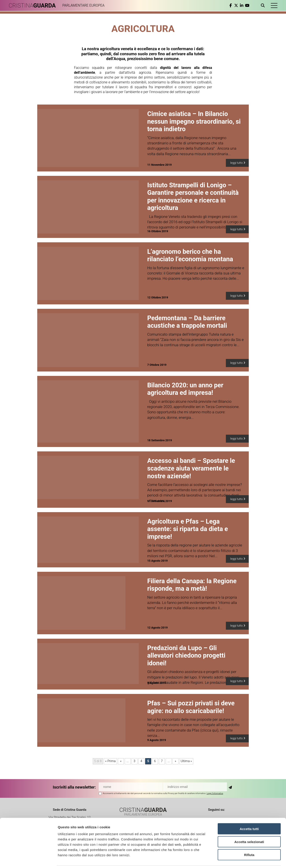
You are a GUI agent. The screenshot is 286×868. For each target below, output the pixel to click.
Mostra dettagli (232, 859)
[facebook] (230, 6)
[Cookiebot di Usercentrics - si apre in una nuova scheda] (29, 859)
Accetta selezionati (249, 827)
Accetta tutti (249, 814)
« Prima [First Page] (110, 761)
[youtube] (247, 6)
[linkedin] (241, 6)
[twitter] (236, 6)
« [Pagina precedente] (121, 761)
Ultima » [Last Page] (186, 761)
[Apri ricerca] (263, 6)
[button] (274, 6)
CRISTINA (32, 6)
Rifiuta (249, 840)
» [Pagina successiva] (175, 761)
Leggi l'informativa (215, 793)
